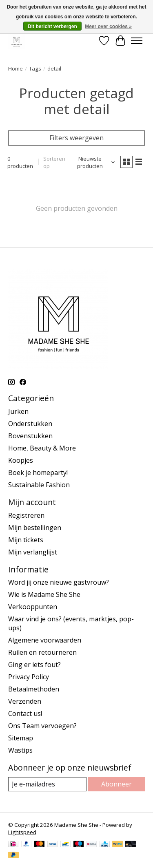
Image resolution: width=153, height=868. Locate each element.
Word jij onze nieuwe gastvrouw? (59, 582)
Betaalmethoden (34, 689)
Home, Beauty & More (42, 448)
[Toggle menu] (137, 41)
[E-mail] (47, 784)
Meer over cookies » (108, 27)
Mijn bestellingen (35, 528)
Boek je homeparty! (38, 473)
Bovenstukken (30, 436)
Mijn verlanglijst (33, 552)
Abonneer (116, 784)
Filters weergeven (76, 138)
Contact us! (25, 713)
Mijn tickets (26, 540)
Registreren (26, 515)
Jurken (18, 411)
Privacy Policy (29, 677)
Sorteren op (54, 162)
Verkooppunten (33, 607)
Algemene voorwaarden (45, 640)
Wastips (20, 750)
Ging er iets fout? (34, 665)
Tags (35, 68)
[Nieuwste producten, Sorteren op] (93, 162)
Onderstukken (30, 424)
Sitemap (21, 738)
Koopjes (21, 460)
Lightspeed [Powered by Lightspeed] (22, 832)
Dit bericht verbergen (52, 27)
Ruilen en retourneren (42, 652)
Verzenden (25, 701)
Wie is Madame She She (44, 594)
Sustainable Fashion (39, 485)
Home (16, 68)
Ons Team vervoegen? (42, 726)
